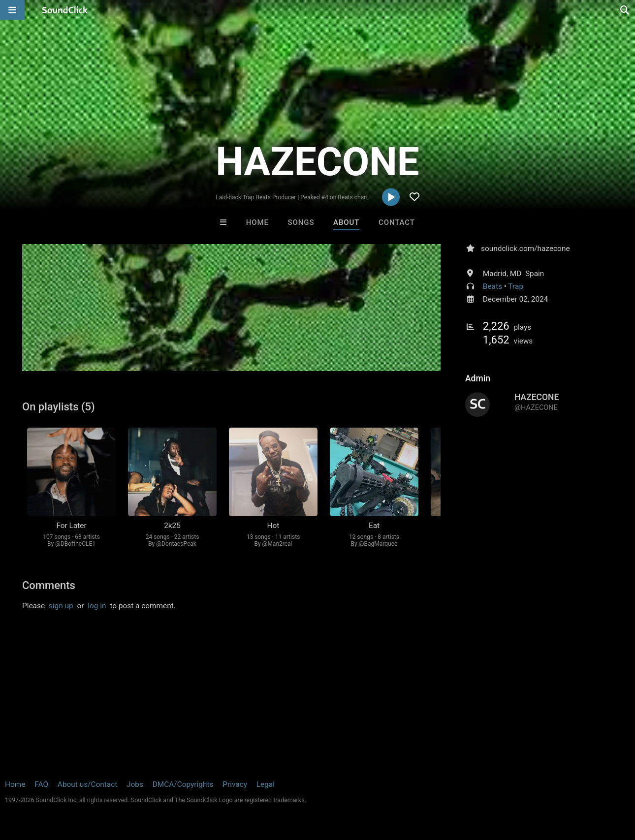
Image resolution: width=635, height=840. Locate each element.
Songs (301, 222)
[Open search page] (625, 10)
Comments (49, 585)
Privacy (235, 784)
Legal (266, 784)
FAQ (41, 784)
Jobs (135, 784)
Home (257, 222)
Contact (397, 222)
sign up (61, 606)
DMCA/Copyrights (183, 784)
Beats (492, 286)
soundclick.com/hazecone (525, 249)
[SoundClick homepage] (65, 10)
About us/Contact (87, 784)
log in (97, 606)
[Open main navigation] (12, 10)
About (346, 222)
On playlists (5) (59, 407)
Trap (516, 286)
